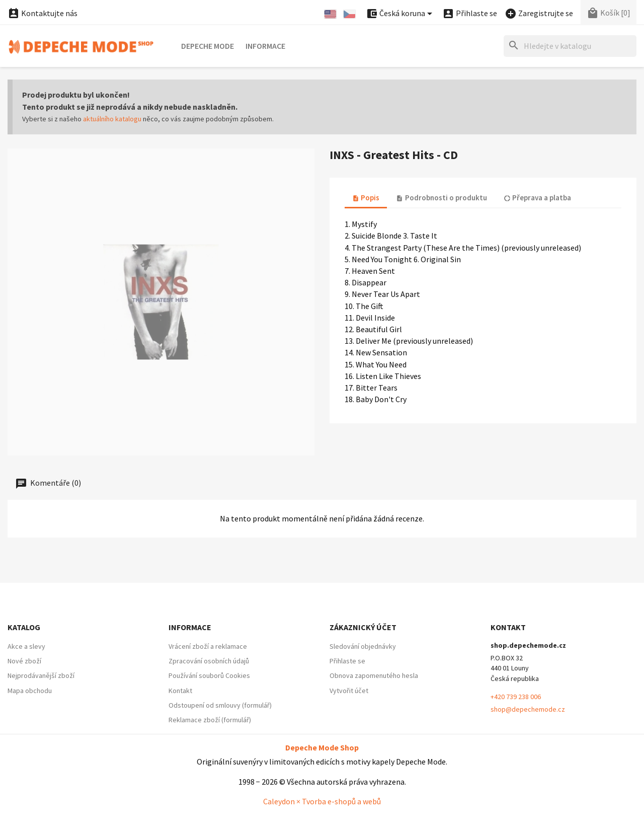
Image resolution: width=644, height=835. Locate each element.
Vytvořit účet (349, 691)
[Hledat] (570, 46)
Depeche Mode (208, 46)
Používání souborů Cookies (209, 675)
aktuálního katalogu (112, 119)
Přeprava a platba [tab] (537, 198)
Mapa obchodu (30, 691)
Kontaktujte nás (43, 13)
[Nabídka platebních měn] (401, 14)
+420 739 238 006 (516, 697)
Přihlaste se (347, 661)
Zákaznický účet (363, 627)
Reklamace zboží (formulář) (210, 720)
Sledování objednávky (363, 646)
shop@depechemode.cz (528, 709)
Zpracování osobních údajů (209, 661)
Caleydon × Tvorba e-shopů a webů (322, 801)
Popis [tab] (366, 198)
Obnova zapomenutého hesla (374, 675)
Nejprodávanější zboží (41, 675)
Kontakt (180, 691)
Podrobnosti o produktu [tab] (441, 198)
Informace (265, 46)
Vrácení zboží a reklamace (208, 646)
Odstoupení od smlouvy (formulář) (220, 705)
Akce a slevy (26, 646)
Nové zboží (24, 661)
